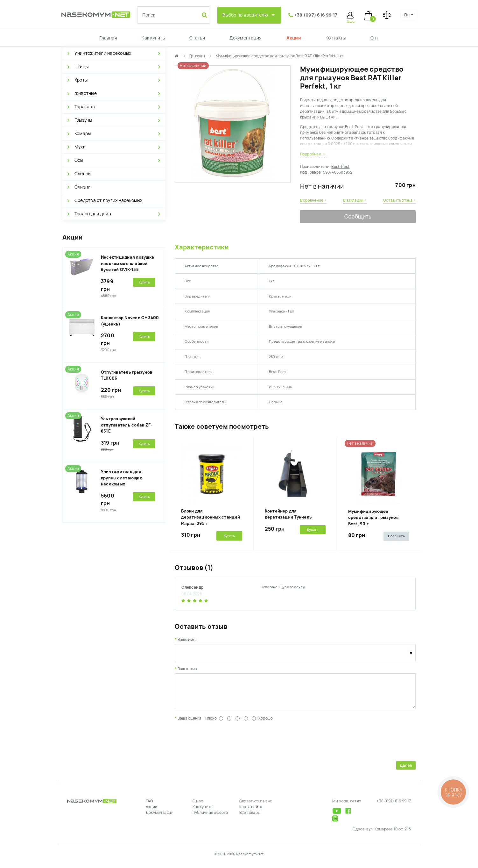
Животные (86, 93)
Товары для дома (93, 214)
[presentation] (223, 745)
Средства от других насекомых (109, 200)
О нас (198, 806)
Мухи (80, 147)
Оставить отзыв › (399, 200)
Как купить (153, 38)
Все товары (250, 817)
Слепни (83, 174)
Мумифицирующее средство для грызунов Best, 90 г (373, 518)
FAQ (150, 806)
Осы (79, 160)
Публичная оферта (210, 817)
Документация (246, 38)
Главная (108, 38)
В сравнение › (313, 200)
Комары (83, 133)
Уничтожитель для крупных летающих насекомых (121, 478)
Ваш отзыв (187, 669)
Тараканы (85, 107)
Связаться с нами (256, 806)
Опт (375, 38)
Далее (406, 770)
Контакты (336, 38)
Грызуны (83, 120)
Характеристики (201, 247)
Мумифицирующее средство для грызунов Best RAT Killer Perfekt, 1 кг (280, 56)
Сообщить (358, 217)
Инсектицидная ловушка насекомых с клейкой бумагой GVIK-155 (127, 263)
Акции (294, 38)
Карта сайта (251, 812)
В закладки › (355, 200)
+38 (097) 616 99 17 (316, 15)
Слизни (82, 187)
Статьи (197, 38)
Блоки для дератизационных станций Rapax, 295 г (211, 517)
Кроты (81, 80)
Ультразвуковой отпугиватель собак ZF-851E (127, 425)
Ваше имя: (187, 640)
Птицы (81, 67)
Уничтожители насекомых (103, 53)
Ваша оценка (190, 723)
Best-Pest (340, 167)
